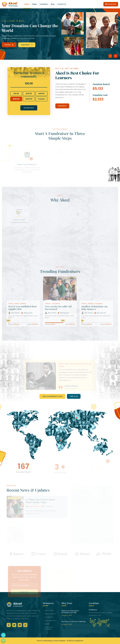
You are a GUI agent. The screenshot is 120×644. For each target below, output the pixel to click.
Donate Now (111, 4)
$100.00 (16, 99)
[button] (110, 56)
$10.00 (16, 93)
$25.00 (29, 93)
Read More (62, 106)
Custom (41, 99)
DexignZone (79, 641)
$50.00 (41, 93)
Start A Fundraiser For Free (52, 396)
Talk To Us (74, 396)
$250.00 (29, 99)
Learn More (27, 45)
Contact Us (62, 4)
